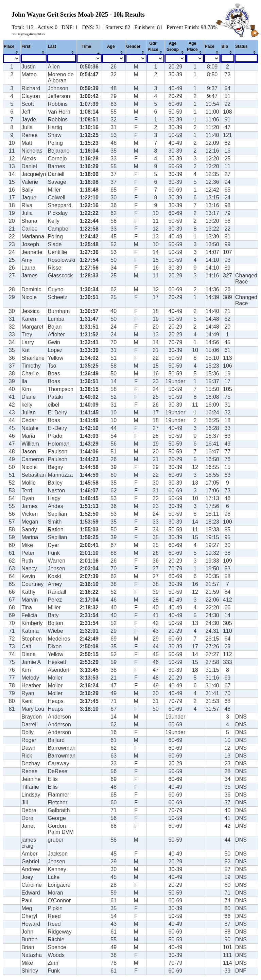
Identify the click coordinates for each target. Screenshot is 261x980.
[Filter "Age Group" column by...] (175, 58)
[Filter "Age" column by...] (114, 58)
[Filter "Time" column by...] (89, 58)
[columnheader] (12, 47)
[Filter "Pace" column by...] (212, 58)
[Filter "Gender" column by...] (136, 58)
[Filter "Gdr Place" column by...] (156, 58)
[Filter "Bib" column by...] (228, 58)
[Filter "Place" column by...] (12, 58)
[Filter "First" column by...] (34, 58)
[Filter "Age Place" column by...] (195, 58)
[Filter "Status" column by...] (246, 58)
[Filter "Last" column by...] (62, 58)
